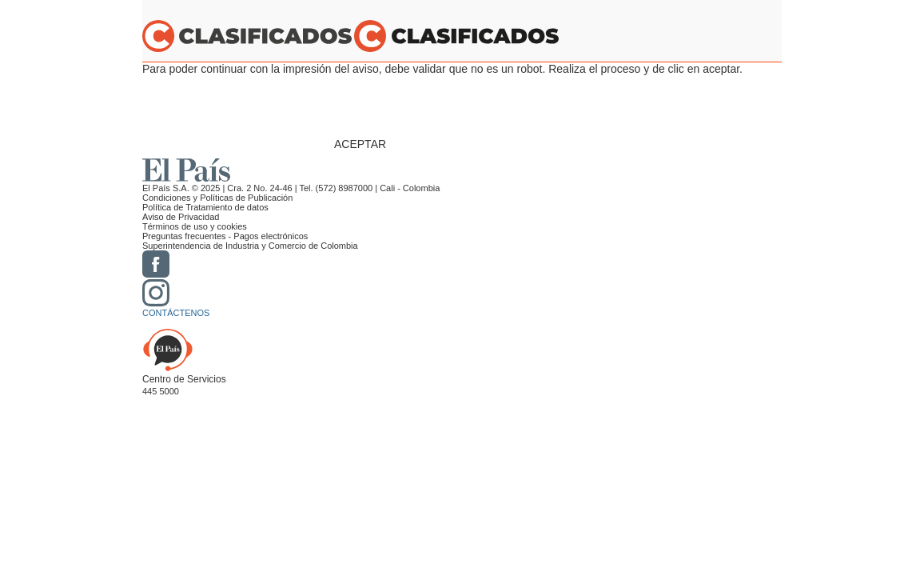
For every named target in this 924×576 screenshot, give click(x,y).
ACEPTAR (360, 144)
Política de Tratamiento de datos (205, 207)
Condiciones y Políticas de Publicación (217, 198)
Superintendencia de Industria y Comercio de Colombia (250, 246)
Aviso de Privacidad (181, 217)
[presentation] (456, 106)
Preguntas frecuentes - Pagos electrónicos (225, 236)
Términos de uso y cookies (195, 226)
